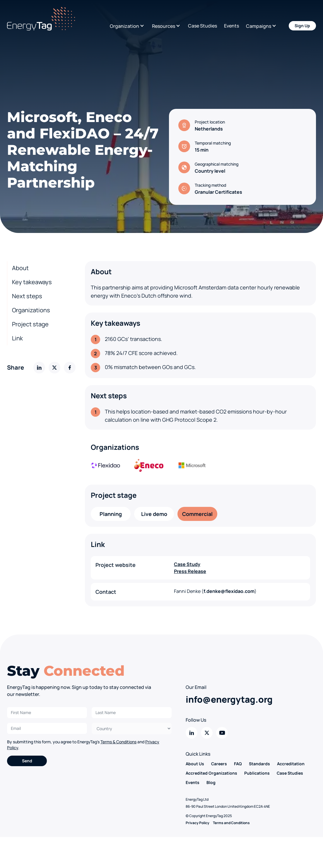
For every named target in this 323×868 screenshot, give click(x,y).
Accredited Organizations (211, 773)
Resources (164, 26)
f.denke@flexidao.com (229, 591)
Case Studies (202, 26)
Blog (211, 782)
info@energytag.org (229, 699)
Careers (219, 764)
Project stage (30, 324)
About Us (195, 764)
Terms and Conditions (231, 823)
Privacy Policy (198, 823)
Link (17, 338)
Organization (124, 26)
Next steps (27, 296)
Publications (257, 773)
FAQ (238, 764)
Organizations (31, 310)
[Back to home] (41, 19)
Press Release (190, 571)
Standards (259, 764)
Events (231, 26)
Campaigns (259, 26)
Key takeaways (32, 282)
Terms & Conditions (118, 742)
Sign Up (302, 26)
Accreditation (291, 764)
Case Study (187, 564)
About (20, 268)
